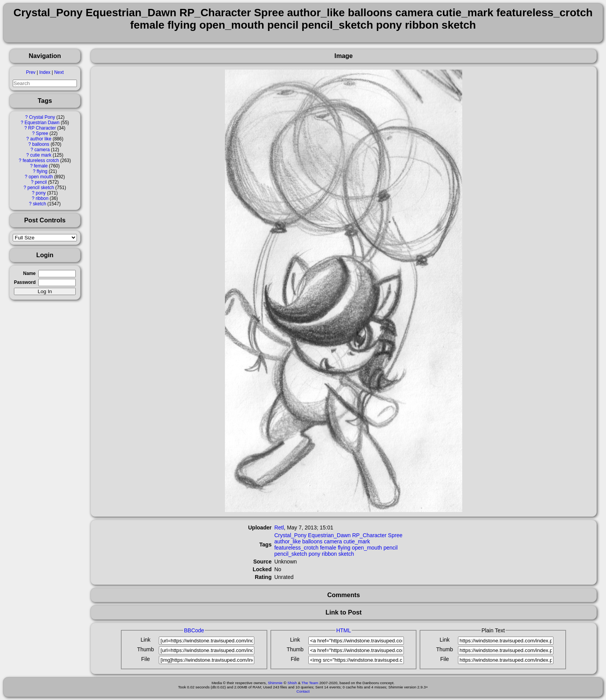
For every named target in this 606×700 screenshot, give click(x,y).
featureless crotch (41, 160)
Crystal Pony (42, 117)
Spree (42, 133)
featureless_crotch (296, 548)
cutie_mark (357, 541)
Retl (279, 528)
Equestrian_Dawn (329, 535)
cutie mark (41, 155)
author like (41, 139)
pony (41, 193)
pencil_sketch (291, 554)
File (146, 659)
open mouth (41, 177)
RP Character (42, 128)
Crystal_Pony (290, 535)
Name (29, 273)
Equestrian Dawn (42, 123)
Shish (292, 683)
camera (42, 150)
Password (25, 282)
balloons (41, 144)
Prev (31, 72)
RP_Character (369, 535)
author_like (288, 541)
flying (42, 171)
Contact (303, 691)
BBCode (194, 630)
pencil (41, 182)
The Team (310, 683)
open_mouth (367, 548)
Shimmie (275, 683)
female (41, 166)
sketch (39, 204)
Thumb (146, 649)
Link (146, 640)
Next (59, 72)
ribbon (42, 198)
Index (45, 72)
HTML (344, 630)
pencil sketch (41, 188)
